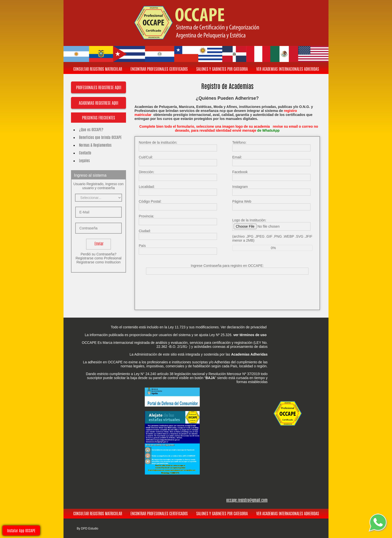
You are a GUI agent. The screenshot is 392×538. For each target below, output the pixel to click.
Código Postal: (150, 201)
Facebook (240, 172)
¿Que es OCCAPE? (89, 130)
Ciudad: (145, 231)
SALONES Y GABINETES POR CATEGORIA (222, 69)
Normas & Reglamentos (93, 146)
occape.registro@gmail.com (247, 501)
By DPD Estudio (87, 529)
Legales (82, 161)
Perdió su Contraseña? (98, 254)
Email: (237, 157)
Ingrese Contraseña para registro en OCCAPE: (227, 266)
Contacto (83, 153)
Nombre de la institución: (158, 142)
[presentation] (228, 288)
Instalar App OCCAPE (21, 531)
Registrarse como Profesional (98, 258)
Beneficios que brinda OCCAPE (98, 138)
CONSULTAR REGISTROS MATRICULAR (98, 69)
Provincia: (146, 216)
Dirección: (146, 172)
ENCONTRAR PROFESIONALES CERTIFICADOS (159, 69)
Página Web (242, 201)
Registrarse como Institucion (99, 262)
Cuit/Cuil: (146, 157)
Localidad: (147, 187)
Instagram (240, 187)
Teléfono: (239, 142)
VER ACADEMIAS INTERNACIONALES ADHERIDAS (288, 69)
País (142, 246)
